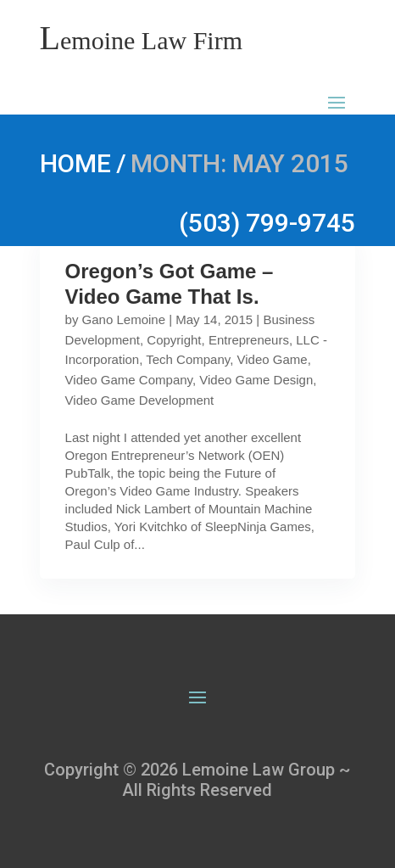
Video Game (273, 359)
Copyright (174, 340)
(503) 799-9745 (267, 223)
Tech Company (188, 359)
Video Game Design (256, 380)
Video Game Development (140, 400)
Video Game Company (129, 380)
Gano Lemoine (124, 319)
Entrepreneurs (249, 340)
